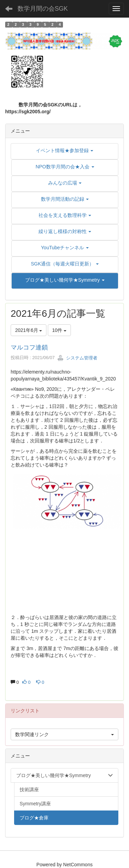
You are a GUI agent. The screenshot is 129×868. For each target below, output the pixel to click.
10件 (59, 330)
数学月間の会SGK (43, 9)
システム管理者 (77, 358)
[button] (65, 280)
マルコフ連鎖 (29, 347)
